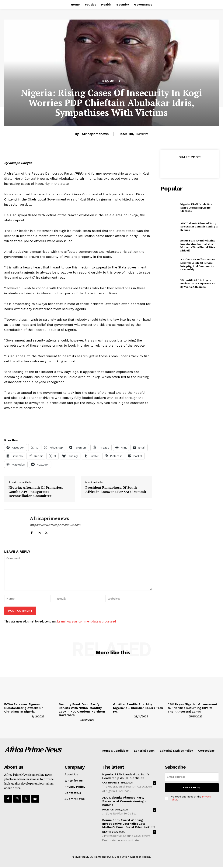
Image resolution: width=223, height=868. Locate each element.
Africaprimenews (95, 134)
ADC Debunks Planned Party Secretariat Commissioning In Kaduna (199, 227)
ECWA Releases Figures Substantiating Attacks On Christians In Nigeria (24, 708)
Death (107, 832)
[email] (192, 777)
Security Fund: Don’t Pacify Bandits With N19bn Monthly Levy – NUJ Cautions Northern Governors (82, 710)
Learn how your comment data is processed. (87, 621)
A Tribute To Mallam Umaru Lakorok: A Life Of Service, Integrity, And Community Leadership (198, 264)
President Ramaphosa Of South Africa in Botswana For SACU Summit (116, 490)
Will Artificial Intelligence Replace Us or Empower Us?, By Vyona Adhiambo (198, 283)
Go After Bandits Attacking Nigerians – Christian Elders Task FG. (138, 708)
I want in (192, 788)
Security (111, 81)
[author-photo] (17, 716)
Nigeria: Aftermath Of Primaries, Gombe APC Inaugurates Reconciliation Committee (36, 492)
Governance (111, 783)
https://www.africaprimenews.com (55, 525)
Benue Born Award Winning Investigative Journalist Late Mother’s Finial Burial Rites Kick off (198, 246)
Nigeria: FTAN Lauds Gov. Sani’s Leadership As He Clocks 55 (196, 207)
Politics (108, 810)
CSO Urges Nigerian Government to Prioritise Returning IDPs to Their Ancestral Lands (192, 708)
